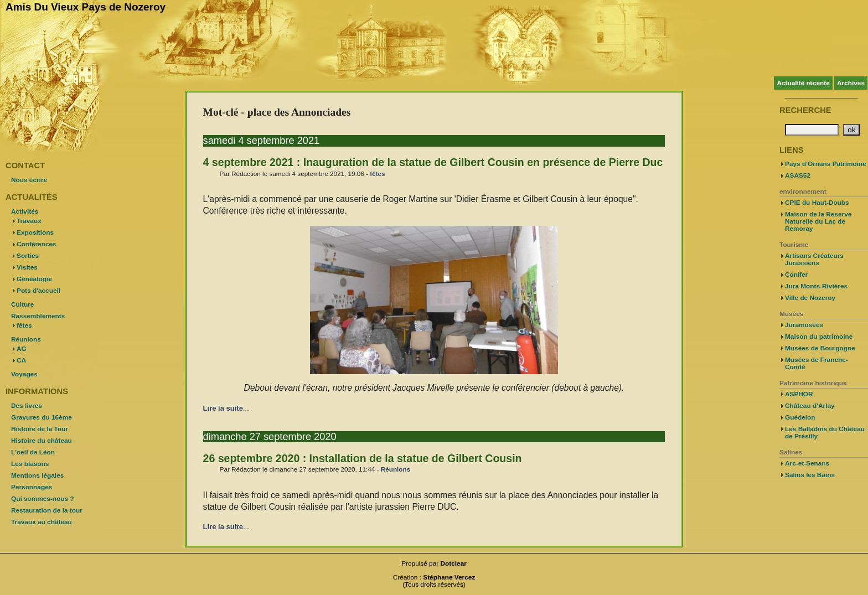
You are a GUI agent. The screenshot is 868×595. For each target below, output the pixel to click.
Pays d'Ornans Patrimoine (826, 164)
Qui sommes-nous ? (43, 499)
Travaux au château (42, 522)
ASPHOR (799, 394)
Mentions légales (37, 475)
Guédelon (800, 417)
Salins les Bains (810, 475)
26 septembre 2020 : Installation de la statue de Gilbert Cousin (363, 458)
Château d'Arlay (810, 406)
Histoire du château (42, 441)
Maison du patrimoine (819, 337)
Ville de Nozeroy (810, 298)
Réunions (396, 469)
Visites (27, 267)
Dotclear (454, 563)
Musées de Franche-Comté (817, 363)
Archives (851, 83)
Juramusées (804, 325)
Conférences (37, 244)
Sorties (28, 256)
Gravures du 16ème (42, 417)
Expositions (35, 232)
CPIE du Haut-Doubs (817, 203)
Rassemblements (38, 316)
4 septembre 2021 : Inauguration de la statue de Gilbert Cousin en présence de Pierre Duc (433, 162)
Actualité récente (803, 83)
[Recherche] (812, 130)
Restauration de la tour (47, 510)
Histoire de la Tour (40, 429)
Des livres (27, 406)
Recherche (805, 110)
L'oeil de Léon (33, 452)
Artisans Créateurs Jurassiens (814, 259)
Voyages (24, 374)
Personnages (32, 487)
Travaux (29, 221)
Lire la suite (223, 408)
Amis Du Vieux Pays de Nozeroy (86, 7)
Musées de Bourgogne (820, 348)
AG (22, 349)
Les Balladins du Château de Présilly (825, 433)
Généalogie (34, 279)
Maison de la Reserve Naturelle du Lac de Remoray (818, 221)
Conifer (796, 275)
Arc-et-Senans (807, 463)
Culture (22, 304)
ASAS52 (798, 175)
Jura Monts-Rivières (816, 286)
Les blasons (30, 464)
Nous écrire (29, 180)
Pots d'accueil (38, 291)
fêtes (377, 174)
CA (21, 360)
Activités (25, 211)
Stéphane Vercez (449, 577)
